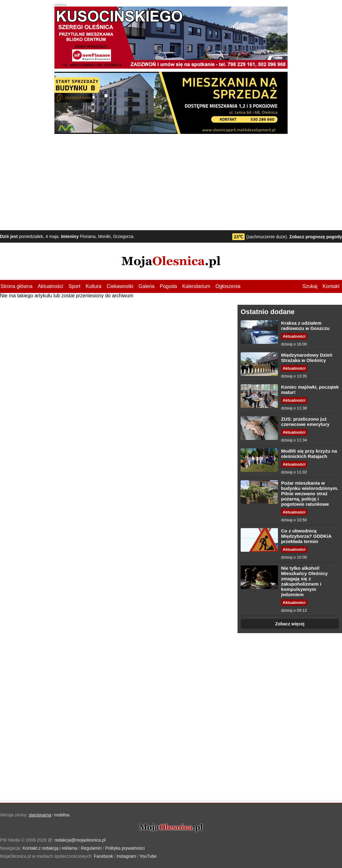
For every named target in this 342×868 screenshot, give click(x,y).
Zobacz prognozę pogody (316, 237)
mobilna (62, 815)
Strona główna (16, 286)
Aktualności (50, 286)
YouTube (148, 856)
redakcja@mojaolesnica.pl (80, 840)
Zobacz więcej (290, 624)
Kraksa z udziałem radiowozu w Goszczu (305, 326)
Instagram (126, 856)
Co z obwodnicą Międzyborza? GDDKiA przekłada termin (306, 536)
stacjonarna (40, 815)
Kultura (93, 286)
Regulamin (91, 848)
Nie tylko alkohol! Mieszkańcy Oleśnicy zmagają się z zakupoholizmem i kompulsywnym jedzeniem (304, 581)
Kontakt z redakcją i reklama (50, 848)
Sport (74, 286)
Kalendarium (196, 286)
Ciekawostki (120, 286)
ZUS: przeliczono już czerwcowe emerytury (305, 422)
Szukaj (310, 286)
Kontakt (331, 286)
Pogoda (168, 286)
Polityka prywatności (125, 848)
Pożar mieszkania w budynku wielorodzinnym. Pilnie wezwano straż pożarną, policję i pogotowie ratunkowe (310, 493)
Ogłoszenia (228, 286)
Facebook (103, 856)
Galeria (146, 286)
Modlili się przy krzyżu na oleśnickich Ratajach (309, 454)
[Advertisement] (171, 180)
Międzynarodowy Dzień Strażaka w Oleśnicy (307, 358)
